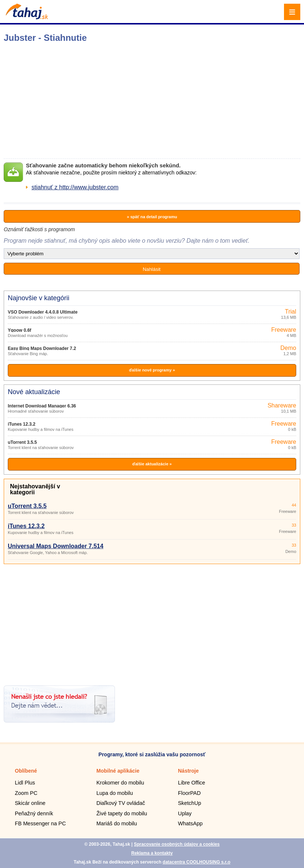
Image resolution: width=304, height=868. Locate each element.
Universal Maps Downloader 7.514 (56, 546)
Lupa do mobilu (115, 793)
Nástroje (188, 771)
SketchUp (189, 803)
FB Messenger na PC (40, 823)
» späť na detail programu (152, 217)
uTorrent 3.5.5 (22, 442)
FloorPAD (189, 793)
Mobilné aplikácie (118, 771)
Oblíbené (26, 771)
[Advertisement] (152, 622)
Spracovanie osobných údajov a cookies (177, 844)
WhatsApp (190, 823)
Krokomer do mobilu (120, 783)
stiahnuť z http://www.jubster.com (75, 187)
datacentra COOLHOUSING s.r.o (197, 862)
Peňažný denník (34, 813)
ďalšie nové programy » (152, 370)
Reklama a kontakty (152, 853)
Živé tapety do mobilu (122, 813)
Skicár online (30, 803)
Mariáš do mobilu (117, 823)
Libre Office (191, 783)
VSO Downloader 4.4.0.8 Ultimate (43, 312)
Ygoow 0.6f (19, 330)
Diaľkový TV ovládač (121, 803)
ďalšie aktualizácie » (152, 464)
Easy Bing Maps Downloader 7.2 (42, 348)
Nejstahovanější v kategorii (35, 489)
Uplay (185, 813)
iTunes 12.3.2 (22, 424)
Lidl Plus (25, 783)
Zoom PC (26, 793)
